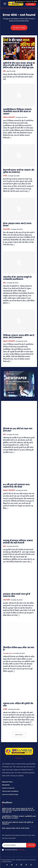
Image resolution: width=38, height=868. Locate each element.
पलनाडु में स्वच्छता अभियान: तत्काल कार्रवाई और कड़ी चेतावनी (18, 542)
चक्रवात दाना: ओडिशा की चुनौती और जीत (18, 705)
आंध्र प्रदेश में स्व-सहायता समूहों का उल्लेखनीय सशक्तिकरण (17, 278)
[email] (14, 845)
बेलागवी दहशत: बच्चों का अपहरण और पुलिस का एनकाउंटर (19, 171)
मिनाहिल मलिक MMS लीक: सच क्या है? (19, 649)
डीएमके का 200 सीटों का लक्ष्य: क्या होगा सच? (18, 430)
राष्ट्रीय (5, 176)
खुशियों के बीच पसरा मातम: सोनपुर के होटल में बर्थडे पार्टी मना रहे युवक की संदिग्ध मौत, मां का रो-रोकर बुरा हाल (19, 65)
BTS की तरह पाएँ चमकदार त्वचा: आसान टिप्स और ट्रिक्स (16, 486)
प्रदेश (4, 71)
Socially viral (8, 653)
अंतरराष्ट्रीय (6, 229)
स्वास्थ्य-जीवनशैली (9, 117)
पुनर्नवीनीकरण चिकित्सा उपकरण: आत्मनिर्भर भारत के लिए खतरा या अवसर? (17, 112)
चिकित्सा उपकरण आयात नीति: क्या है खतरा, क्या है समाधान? (19, 336)
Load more (19, 735)
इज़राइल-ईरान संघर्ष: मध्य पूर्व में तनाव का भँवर (17, 595)
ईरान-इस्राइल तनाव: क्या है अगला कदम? (17, 225)
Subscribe (31, 845)
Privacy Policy (21, 850)
